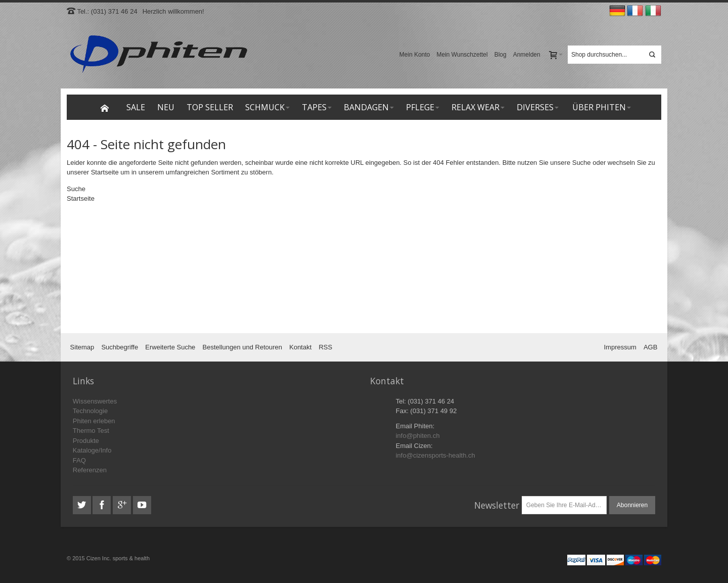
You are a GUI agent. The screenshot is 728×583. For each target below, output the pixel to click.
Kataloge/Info (92, 450)
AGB (650, 347)
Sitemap (82, 347)
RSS (325, 347)
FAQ (79, 460)
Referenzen (90, 470)
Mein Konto (415, 55)
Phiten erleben (94, 421)
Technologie (90, 411)
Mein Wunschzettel (462, 55)
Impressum (620, 347)
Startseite (105, 172)
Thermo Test (91, 431)
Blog (500, 55)
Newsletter (497, 505)
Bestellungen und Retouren (243, 347)
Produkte (86, 441)
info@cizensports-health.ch (436, 455)
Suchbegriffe (120, 347)
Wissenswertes (95, 401)
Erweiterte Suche (170, 347)
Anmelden (527, 55)
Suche (582, 163)
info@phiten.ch (418, 436)
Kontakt (300, 347)
